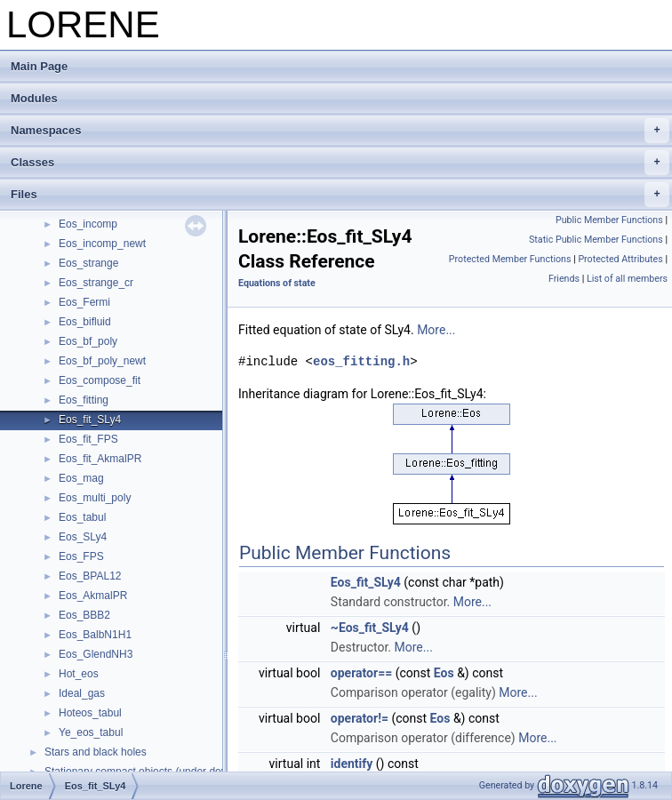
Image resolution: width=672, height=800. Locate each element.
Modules (34, 98)
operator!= (360, 718)
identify (352, 764)
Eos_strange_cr (96, 283)
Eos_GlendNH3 (96, 654)
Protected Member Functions (510, 259)
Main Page (39, 66)
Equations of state (277, 283)
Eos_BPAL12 (90, 576)
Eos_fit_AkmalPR (100, 459)
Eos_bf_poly (88, 341)
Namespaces (340, 131)
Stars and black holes (96, 752)
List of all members (627, 279)
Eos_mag (81, 478)
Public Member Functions (609, 220)
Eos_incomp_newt (102, 244)
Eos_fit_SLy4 (90, 420)
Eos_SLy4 (83, 537)
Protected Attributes (620, 259)
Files (340, 195)
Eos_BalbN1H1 (95, 635)
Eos (444, 673)
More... (436, 330)
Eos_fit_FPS (88, 439)
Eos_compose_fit (100, 380)
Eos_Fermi (84, 302)
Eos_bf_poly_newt (102, 361)
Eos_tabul (82, 517)
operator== (361, 673)
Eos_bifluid (85, 322)
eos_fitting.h (361, 361)
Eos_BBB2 (84, 615)
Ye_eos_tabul (91, 732)
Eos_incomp (88, 224)
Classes (340, 163)
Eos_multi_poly (95, 498)
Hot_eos (79, 674)
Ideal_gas (82, 693)
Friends (564, 279)
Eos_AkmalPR (93, 596)
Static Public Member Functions (596, 240)
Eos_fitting (84, 400)
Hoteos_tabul (90, 713)
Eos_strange (88, 263)
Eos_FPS (81, 556)
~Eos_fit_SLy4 (370, 628)
